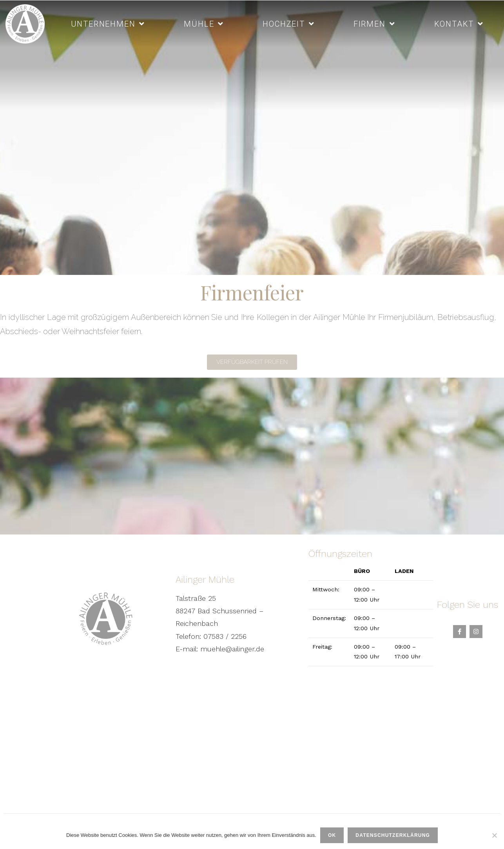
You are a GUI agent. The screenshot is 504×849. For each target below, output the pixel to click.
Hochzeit (288, 24)
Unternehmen (108, 24)
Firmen (374, 24)
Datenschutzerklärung (393, 835)
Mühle (204, 24)
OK (332, 835)
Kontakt (459, 24)
